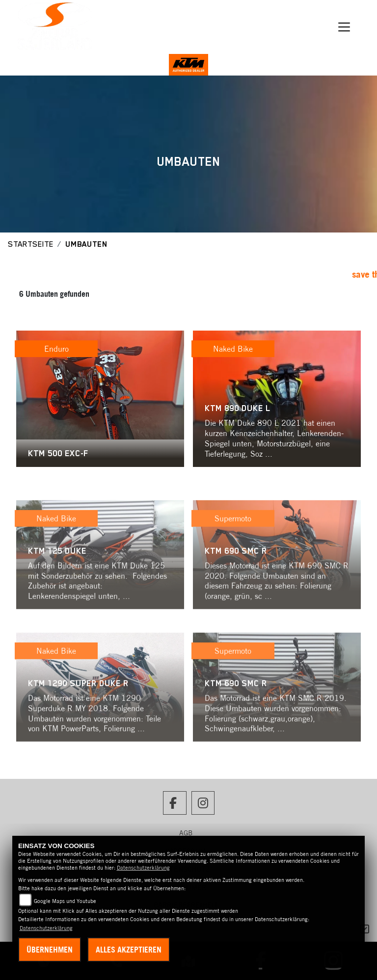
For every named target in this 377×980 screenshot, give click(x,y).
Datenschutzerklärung (143, 868)
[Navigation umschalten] (345, 27)
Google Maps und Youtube (65, 901)
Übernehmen (50, 950)
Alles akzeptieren (129, 950)
